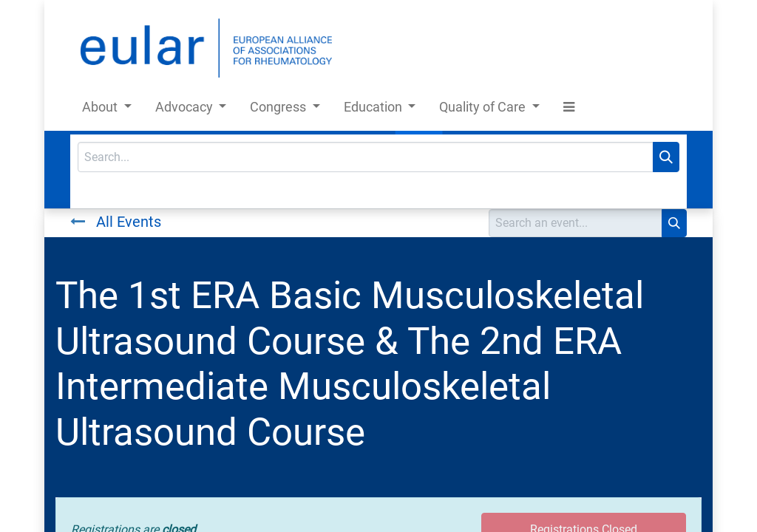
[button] (569, 110)
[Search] (666, 157)
